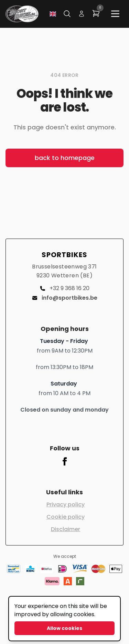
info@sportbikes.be (65, 298)
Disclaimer (66, 529)
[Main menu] (115, 14)
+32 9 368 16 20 (65, 288)
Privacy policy (66, 504)
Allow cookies (64, 628)
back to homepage (65, 158)
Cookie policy (66, 517)
